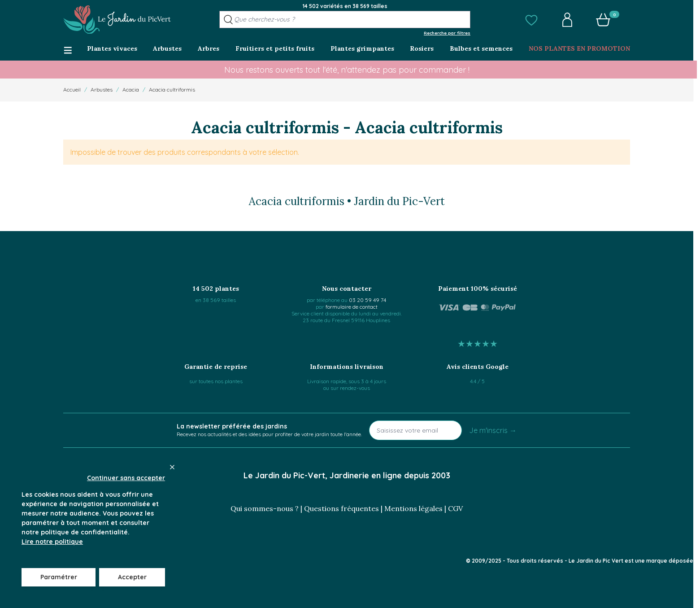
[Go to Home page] (117, 20)
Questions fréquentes (341, 508)
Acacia (131, 90)
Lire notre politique (52, 542)
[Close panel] (172, 467)
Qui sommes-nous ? (265, 508)
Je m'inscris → (493, 430)
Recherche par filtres (447, 33)
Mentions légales (413, 508)
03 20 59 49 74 (367, 300)
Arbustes (102, 90)
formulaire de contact (352, 307)
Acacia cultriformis (172, 90)
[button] (531, 20)
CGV (455, 508)
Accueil (72, 90)
